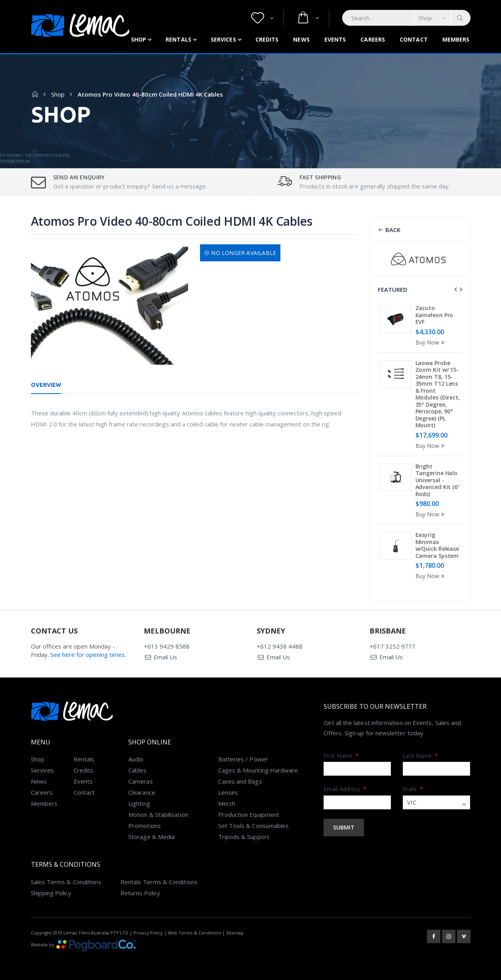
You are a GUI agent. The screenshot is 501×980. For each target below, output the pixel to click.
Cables (137, 770)
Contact (414, 39)
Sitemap (235, 933)
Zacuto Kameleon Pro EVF (434, 315)
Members (456, 39)
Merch (227, 803)
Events (335, 39)
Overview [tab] (46, 385)
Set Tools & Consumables (254, 826)
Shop (139, 39)
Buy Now (431, 342)
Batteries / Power (243, 759)
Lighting (139, 803)
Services (223, 39)
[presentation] (455, 289)
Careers (373, 39)
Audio (136, 759)
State (413, 789)
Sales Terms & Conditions (66, 882)
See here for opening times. (88, 655)
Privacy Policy (148, 933)
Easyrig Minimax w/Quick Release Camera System (437, 545)
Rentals (178, 39)
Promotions (145, 826)
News (301, 39)
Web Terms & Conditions (194, 933)
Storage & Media (151, 837)
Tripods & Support (244, 837)
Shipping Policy (51, 893)
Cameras (141, 781)
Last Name (420, 756)
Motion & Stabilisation (158, 814)
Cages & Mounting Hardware (258, 770)
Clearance (142, 792)
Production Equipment (249, 814)
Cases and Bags (240, 781)
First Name (341, 756)
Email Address (345, 789)
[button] (262, 18)
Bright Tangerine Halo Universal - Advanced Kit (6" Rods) (438, 480)
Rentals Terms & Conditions (159, 882)
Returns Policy (140, 893)
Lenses (228, 792)
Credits (267, 39)
